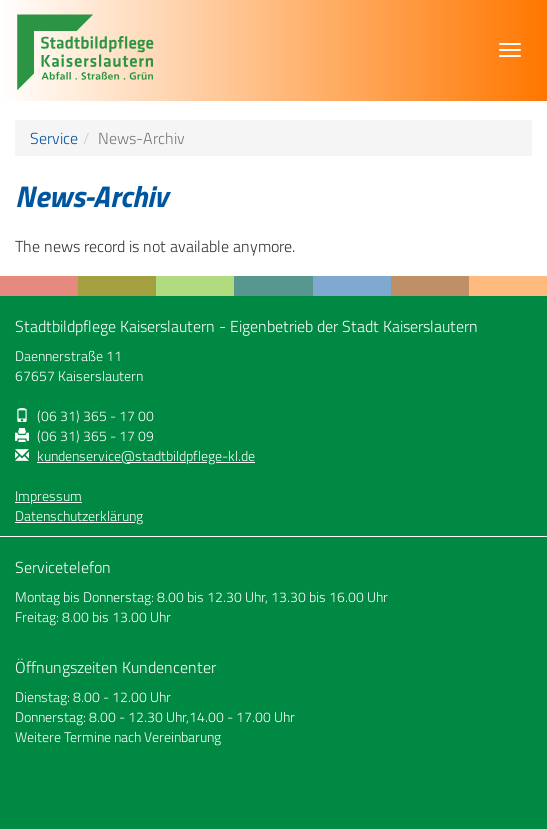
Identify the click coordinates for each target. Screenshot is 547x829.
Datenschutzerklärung (79, 516)
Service (54, 138)
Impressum (48, 496)
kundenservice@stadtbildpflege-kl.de (146, 456)
